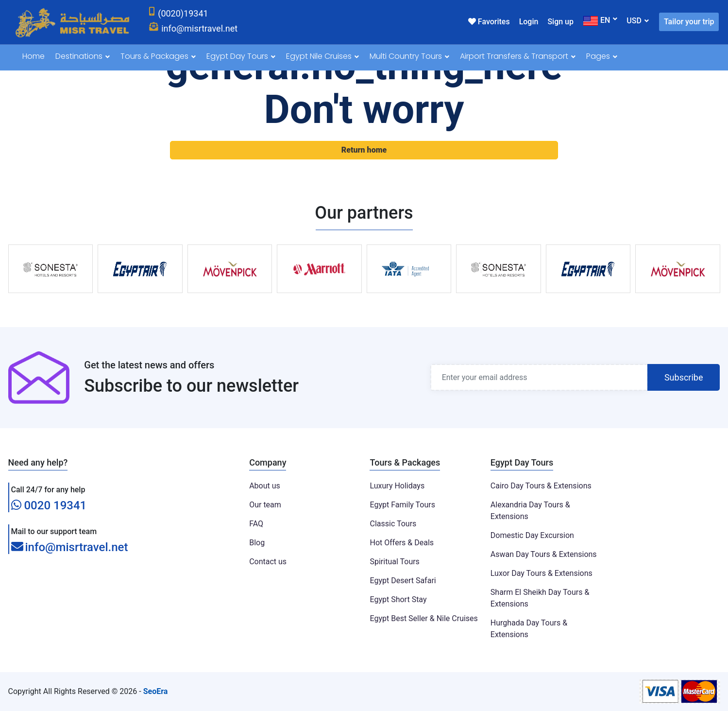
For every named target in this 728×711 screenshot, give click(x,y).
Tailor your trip (689, 22)
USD (634, 21)
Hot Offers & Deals (402, 543)
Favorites (489, 22)
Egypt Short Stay (398, 599)
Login (529, 22)
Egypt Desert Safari (403, 581)
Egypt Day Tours (241, 56)
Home (34, 56)
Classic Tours (393, 524)
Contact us (268, 562)
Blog (257, 543)
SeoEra (156, 691)
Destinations (83, 56)
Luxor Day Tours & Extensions (542, 573)
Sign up (560, 22)
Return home (364, 150)
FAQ (256, 524)
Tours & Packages (158, 56)
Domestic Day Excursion (532, 535)
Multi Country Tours (409, 56)
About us (265, 486)
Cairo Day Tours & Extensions (541, 486)
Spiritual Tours (394, 562)
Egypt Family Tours (402, 505)
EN (596, 21)
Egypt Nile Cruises (322, 56)
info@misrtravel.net (70, 547)
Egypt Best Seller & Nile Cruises (423, 618)
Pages (602, 56)
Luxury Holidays (397, 486)
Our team (265, 505)
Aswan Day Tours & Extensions (544, 554)
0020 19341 (49, 505)
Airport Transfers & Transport (518, 56)
